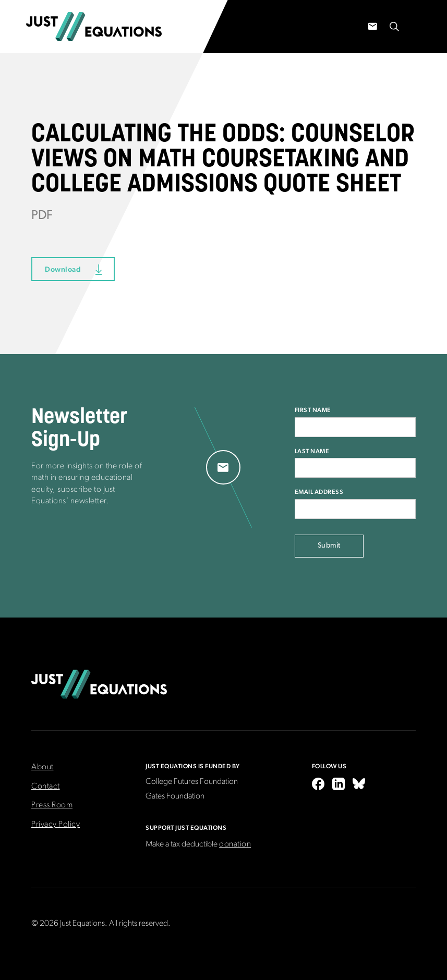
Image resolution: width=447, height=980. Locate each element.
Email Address (319, 492)
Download (63, 269)
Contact (46, 787)
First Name (313, 410)
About (43, 767)
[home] (94, 27)
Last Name (312, 451)
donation (235, 844)
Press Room (52, 805)
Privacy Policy (56, 825)
